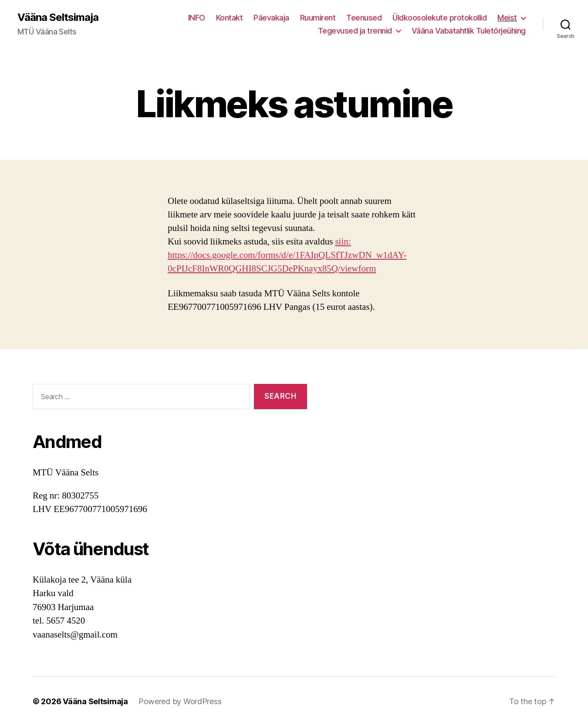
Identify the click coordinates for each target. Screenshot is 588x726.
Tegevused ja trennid (355, 31)
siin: (343, 242)
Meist (507, 18)
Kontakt (230, 18)
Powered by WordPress (180, 701)
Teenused (364, 18)
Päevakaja (271, 18)
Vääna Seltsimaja (58, 17)
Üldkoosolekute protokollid (439, 18)
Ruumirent (318, 18)
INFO (197, 18)
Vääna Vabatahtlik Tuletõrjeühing (469, 31)
